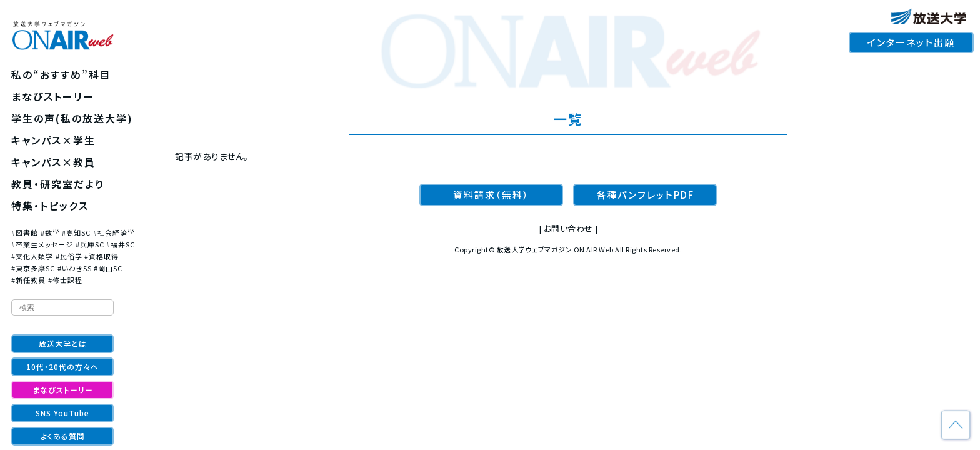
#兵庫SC (90, 244)
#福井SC (121, 244)
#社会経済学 (114, 232)
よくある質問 (63, 436)
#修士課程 (65, 280)
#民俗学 (69, 256)
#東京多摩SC (33, 268)
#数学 (50, 232)
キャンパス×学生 (53, 140)
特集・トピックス (50, 206)
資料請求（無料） (491, 195)
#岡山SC (108, 268)
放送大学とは (63, 343)
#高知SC (76, 232)
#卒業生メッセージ (42, 244)
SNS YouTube (62, 413)
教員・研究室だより (58, 184)
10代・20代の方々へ (62, 367)
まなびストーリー (53, 96)
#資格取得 (102, 256)
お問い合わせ (568, 228)
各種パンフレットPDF (645, 195)
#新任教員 (28, 280)
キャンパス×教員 (53, 162)
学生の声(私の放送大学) (72, 118)
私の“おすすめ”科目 (61, 74)
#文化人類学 (32, 256)
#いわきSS (75, 268)
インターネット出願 (911, 42)
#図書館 (25, 232)
